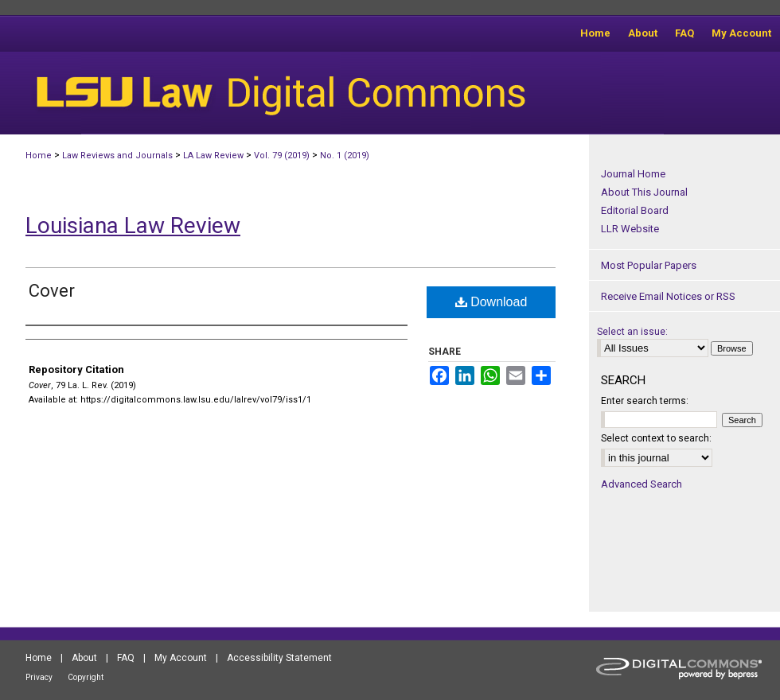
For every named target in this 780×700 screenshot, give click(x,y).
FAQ (126, 658)
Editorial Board (635, 210)
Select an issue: (632, 332)
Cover (52, 291)
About (84, 658)
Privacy (39, 677)
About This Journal (644, 192)
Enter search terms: (645, 401)
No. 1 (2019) (345, 156)
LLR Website (630, 229)
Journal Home (633, 174)
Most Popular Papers (649, 265)
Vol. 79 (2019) (282, 156)
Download (491, 302)
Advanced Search (642, 484)
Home (39, 156)
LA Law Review (213, 156)
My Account (181, 658)
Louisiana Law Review (133, 226)
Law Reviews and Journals (117, 156)
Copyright (86, 677)
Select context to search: (656, 438)
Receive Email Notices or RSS (668, 296)
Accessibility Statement (279, 658)
